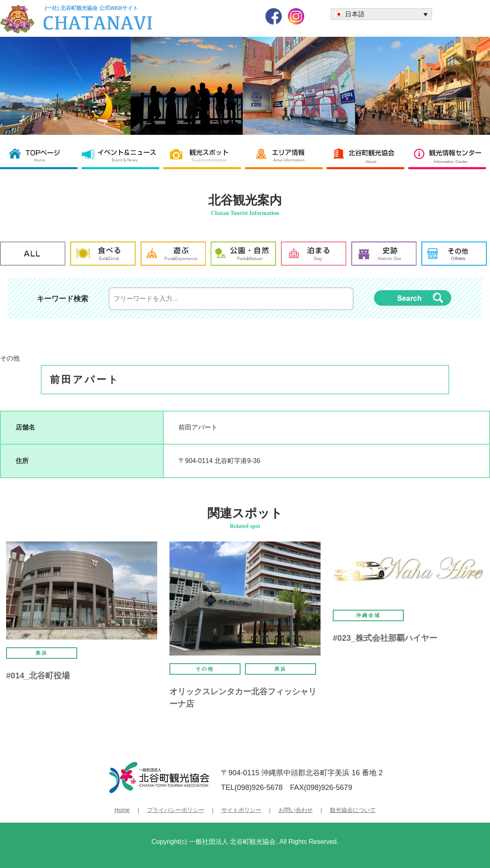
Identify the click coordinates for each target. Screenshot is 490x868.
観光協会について (353, 810)
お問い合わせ (296, 810)
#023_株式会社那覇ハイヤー (385, 638)
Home (122, 810)
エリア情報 (286, 155)
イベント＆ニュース (122, 155)
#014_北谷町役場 (38, 676)
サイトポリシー (241, 810)
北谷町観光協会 (367, 155)
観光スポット (204, 155)
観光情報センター (449, 155)
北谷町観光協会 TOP (41, 155)
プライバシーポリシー (176, 810)
